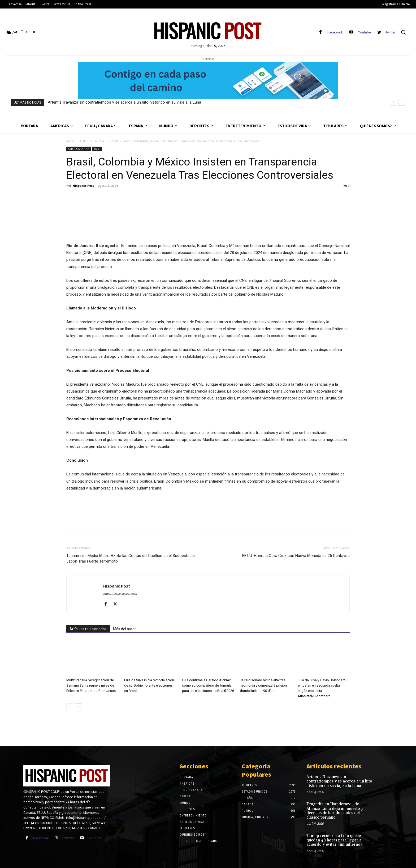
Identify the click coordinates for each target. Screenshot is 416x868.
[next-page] (78, 707)
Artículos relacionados (88, 629)
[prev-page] (70, 707)
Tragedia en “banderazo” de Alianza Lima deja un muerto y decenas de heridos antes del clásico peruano (335, 811)
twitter (391, 32)
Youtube (365, 32)
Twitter (69, 838)
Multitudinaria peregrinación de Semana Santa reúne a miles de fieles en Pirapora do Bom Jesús (91, 685)
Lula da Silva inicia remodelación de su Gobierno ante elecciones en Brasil (149, 685)
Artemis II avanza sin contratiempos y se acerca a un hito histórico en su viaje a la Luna (124, 102)
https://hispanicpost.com (120, 594)
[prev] (393, 102)
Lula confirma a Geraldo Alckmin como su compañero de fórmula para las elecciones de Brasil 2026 (208, 685)
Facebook (335, 32)
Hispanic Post (83, 186)
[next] (402, 102)
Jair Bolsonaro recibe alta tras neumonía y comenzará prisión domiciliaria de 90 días (263, 685)
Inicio (70, 141)
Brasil (114, 141)
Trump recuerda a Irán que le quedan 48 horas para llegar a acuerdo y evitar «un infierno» (335, 840)
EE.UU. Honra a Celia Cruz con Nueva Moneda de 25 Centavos (296, 556)
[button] (403, 32)
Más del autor (124, 629)
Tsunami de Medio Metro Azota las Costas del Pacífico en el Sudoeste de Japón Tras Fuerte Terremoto (131, 558)
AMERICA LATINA (92, 141)
